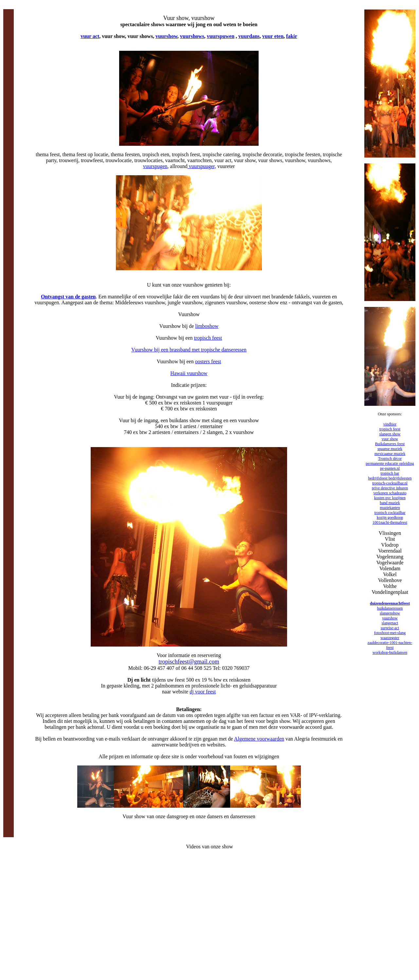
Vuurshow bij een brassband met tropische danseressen (189, 350)
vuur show (390, 439)
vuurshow (166, 36)
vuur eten (273, 36)
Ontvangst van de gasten (68, 297)
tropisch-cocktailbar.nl (390, 483)
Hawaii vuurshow (189, 373)
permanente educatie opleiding (390, 463)
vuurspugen (155, 166)
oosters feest (208, 361)
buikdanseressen (390, 608)
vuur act (90, 36)
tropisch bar (390, 473)
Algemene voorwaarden (259, 739)
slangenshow (390, 613)
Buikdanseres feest (390, 444)
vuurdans (249, 36)
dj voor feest (203, 692)
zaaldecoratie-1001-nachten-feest (390, 645)
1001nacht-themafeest (390, 522)
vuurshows (192, 36)
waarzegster (390, 638)
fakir (292, 36)
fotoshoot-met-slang (390, 633)
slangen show (390, 434)
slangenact (390, 623)
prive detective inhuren (390, 488)
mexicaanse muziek (390, 454)
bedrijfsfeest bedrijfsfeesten (390, 478)
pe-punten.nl (390, 468)
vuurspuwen (221, 36)
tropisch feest (208, 338)
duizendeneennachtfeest (390, 603)
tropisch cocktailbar (390, 513)
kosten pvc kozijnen (390, 498)
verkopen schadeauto (390, 493)
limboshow (207, 326)
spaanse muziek (390, 449)
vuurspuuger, (202, 166)
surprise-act (390, 628)
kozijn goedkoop (390, 518)
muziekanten (390, 508)
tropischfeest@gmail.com (189, 662)
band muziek (390, 503)
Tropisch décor (390, 459)
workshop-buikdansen (390, 652)
